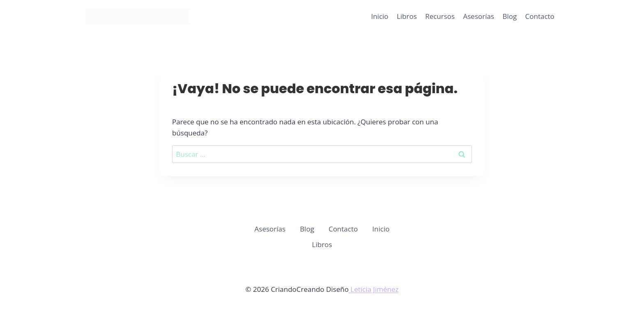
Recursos (440, 16)
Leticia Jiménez (374, 289)
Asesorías (479, 16)
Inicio (379, 16)
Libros (407, 16)
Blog (509, 16)
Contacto (540, 16)
